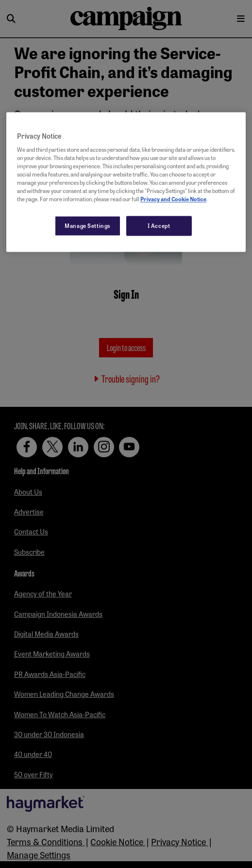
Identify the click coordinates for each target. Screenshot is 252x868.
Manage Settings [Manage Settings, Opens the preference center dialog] (88, 225)
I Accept (159, 225)
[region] (126, 182)
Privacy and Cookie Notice (173, 199)
